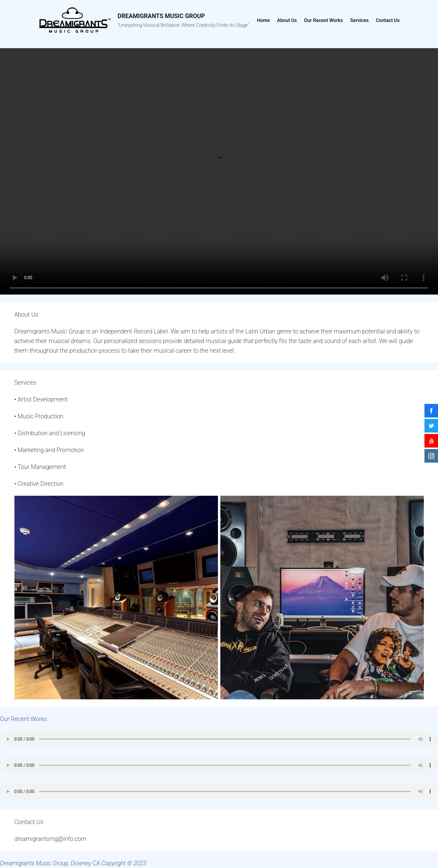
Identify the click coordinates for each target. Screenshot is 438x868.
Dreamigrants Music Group (161, 16)
